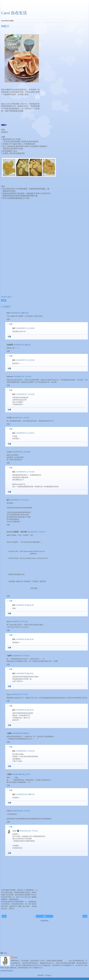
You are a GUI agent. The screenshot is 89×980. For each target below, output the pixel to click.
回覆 (8, 319)
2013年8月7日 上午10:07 (25, 433)
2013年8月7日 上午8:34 (23, 376)
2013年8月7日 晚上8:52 (25, 710)
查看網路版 (44, 921)
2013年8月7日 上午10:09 (25, 328)
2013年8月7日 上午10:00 (21, 452)
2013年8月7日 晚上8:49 (25, 605)
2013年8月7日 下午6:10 (21, 656)
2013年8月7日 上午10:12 (20, 500)
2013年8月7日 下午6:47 (19, 694)
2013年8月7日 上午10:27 (36, 532)
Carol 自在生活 (14, 13)
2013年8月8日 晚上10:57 (21, 774)
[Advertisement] (44, 6)
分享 (4, 300)
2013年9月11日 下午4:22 (29, 831)
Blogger (48, 975)
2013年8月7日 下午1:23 (19, 621)
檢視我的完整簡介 (7, 971)
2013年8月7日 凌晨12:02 (19, 313)
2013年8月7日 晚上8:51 (25, 673)
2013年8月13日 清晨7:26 (25, 794)
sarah (8, 104)
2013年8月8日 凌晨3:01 (21, 733)
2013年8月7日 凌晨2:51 (22, 345)
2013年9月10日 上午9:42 (21, 811)
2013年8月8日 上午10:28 (25, 751)
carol (14, 831)
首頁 (44, 916)
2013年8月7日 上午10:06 (25, 472)
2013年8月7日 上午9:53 (21, 418)
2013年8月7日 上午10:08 (25, 360)
